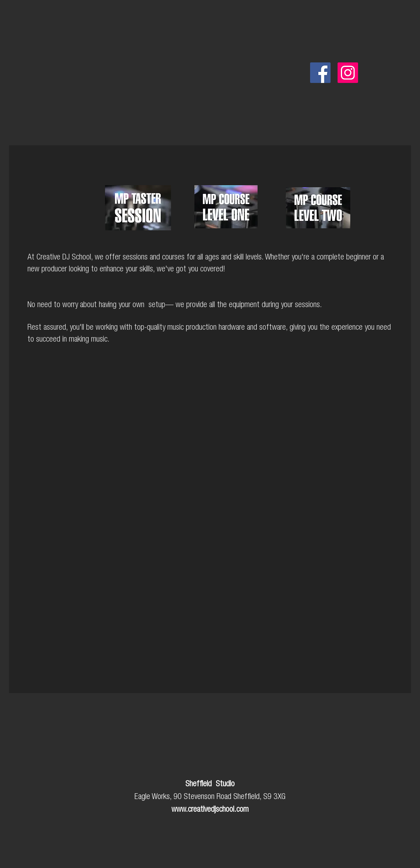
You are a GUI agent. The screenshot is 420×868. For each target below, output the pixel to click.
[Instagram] (348, 73)
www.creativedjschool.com (210, 810)
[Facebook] (320, 73)
